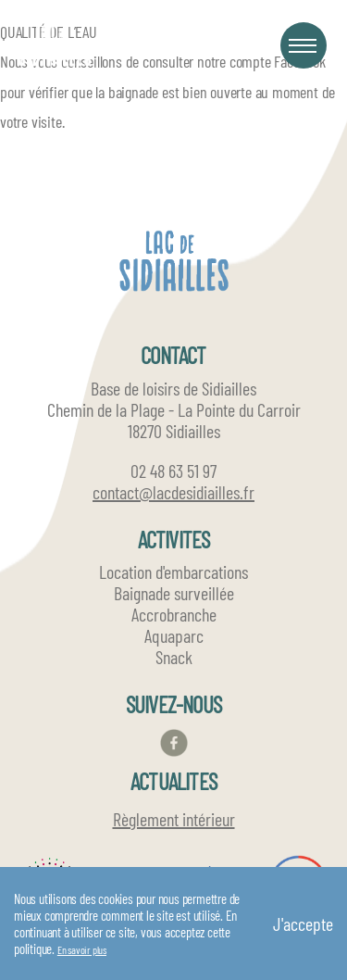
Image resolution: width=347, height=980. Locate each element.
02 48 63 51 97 (173, 471)
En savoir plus (82, 949)
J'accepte (303, 923)
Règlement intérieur (174, 819)
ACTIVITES (174, 539)
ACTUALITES (173, 781)
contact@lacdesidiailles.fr (173, 492)
